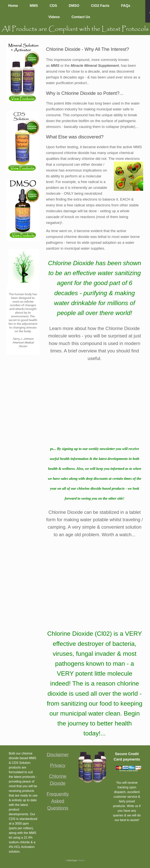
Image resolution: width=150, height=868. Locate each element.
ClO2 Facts (100, 6)
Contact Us (81, 17)
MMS (34, 6)
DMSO (74, 6)
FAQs (126, 6)
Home (13, 6)
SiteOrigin (72, 860)
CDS (53, 6)
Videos (54, 17)
